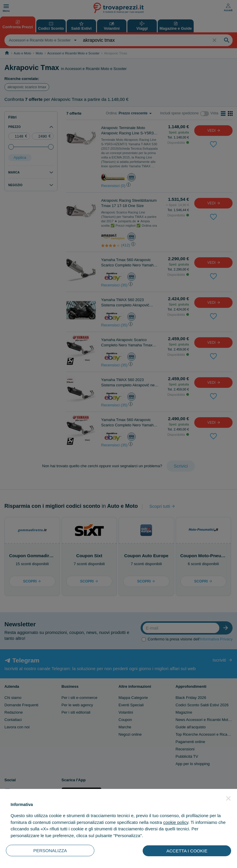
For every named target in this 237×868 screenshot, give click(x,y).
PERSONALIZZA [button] (50, 851)
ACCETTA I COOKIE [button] (187, 851)
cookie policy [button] (176, 822)
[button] (228, 798)
